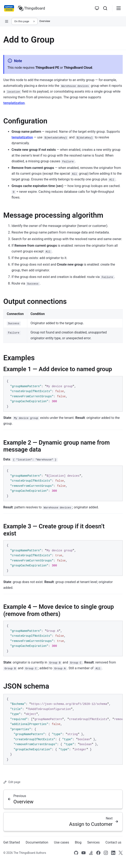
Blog (78, 842)
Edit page (12, 782)
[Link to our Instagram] (106, 853)
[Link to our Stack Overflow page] (91, 853)
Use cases (62, 842)
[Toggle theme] (97, 8)
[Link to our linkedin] (113, 853)
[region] (63, 729)
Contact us (113, 842)
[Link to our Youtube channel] (84, 853)
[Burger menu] (119, 8)
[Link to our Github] (76, 853)
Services (93, 842)
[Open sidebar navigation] (7, 21)
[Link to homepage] (31, 8)
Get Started (12, 842)
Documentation (37, 842)
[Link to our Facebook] (98, 853)
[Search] (105, 8)
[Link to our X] (121, 853)
